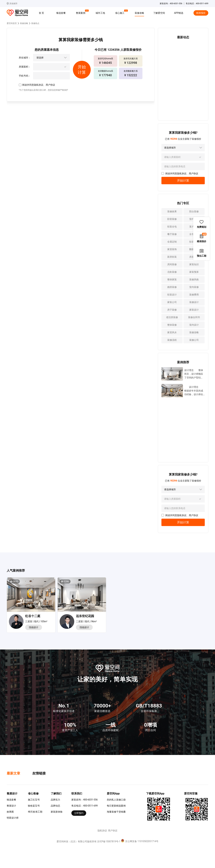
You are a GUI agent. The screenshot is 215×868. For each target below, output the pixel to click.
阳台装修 (194, 211)
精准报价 (201, 13)
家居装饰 (172, 249)
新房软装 (172, 257)
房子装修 (172, 310)
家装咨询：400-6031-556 (84, 800)
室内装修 (194, 287)
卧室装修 (172, 219)
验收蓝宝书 (34, 806)
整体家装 (172, 279)
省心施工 (120, 12)
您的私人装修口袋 (116, 800)
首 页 (41, 13)
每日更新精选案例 (116, 806)
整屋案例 (81, 12)
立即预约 (79, 813)
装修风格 (194, 279)
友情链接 (39, 773)
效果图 (10, 812)
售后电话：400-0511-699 (84, 806)
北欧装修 (172, 272)
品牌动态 (55, 806)
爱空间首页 (12, 23)
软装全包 (172, 227)
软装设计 (172, 295)
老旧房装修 (172, 317)
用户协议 (50, 85)
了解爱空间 (159, 13)
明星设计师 (13, 818)
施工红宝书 (34, 800)
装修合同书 (194, 317)
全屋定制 (172, 242)
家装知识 (194, 264)
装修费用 (194, 295)
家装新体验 (57, 812)
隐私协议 (39, 85)
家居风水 (172, 332)
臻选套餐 (61, 13)
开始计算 (183, 180)
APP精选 (179, 13)
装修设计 (194, 302)
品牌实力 (55, 800)
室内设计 (194, 325)
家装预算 (194, 272)
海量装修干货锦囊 (116, 812)
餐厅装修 (172, 234)
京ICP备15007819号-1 (109, 841)
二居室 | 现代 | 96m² (86, 621)
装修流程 (172, 340)
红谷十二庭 (33, 616)
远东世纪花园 (85, 616)
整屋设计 (11, 806)
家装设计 (194, 310)
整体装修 (172, 325)
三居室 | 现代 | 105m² (36, 621)
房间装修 (172, 264)
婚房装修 (172, 287)
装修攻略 (139, 13)
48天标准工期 (35, 812)
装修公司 (194, 340)
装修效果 (172, 211)
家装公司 (172, 302)
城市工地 (100, 13)
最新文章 (13, 773)
